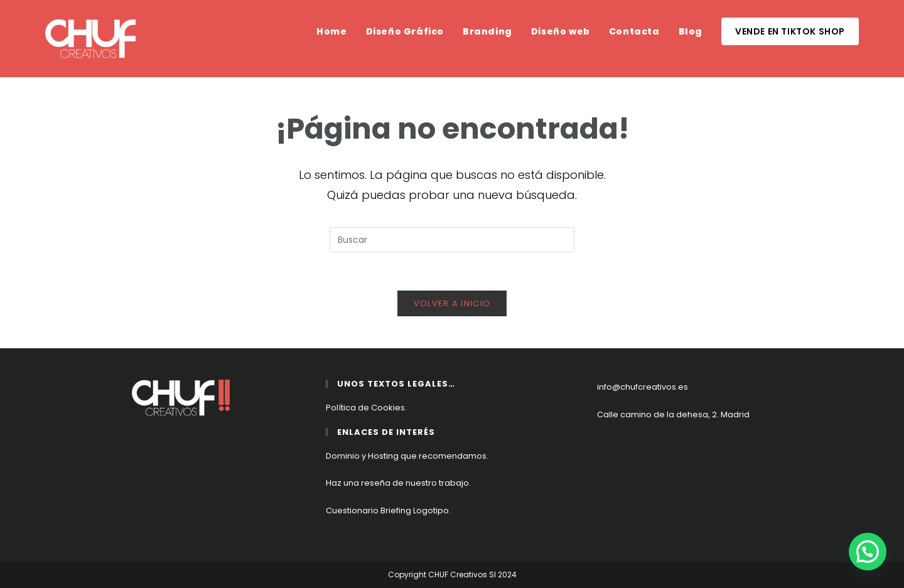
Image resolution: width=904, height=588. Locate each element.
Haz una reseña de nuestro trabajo (397, 483)
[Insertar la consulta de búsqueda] (452, 240)
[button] (868, 552)
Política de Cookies (365, 408)
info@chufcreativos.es (643, 387)
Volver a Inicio (452, 303)
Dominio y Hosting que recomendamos (406, 456)
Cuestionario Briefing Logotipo (387, 510)
